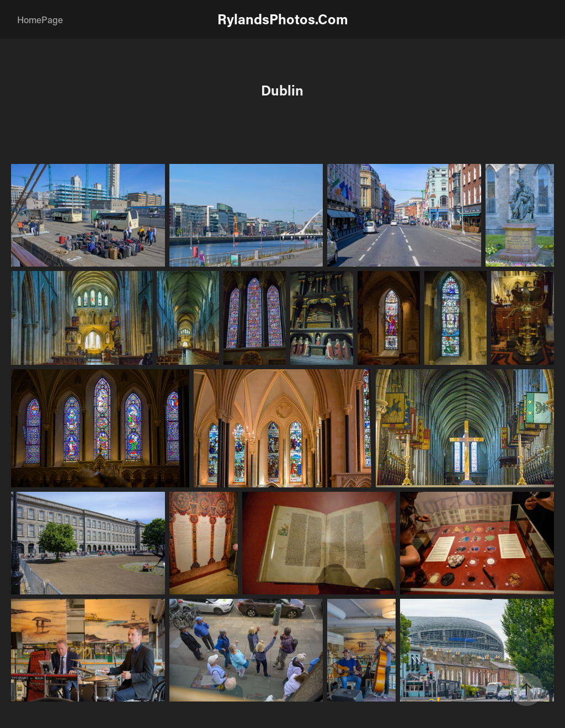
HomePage (40, 19)
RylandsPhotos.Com (283, 19)
